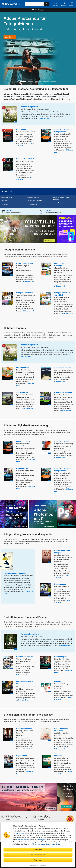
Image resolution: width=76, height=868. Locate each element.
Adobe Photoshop (61, 441)
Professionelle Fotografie (34, 201)
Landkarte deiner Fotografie (15, 573)
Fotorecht (58, 756)
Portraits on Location (25, 657)
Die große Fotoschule (25, 263)
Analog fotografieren (62, 368)
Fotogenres (4, 204)
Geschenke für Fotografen (61, 203)
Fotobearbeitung (32, 204)
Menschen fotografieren (30, 634)
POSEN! (57, 682)
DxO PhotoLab (22, 468)
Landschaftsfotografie (63, 393)
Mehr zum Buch (45, 118)
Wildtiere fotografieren (29, 107)
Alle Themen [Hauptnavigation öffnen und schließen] (39, 10)
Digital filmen (21, 756)
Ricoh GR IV (21, 129)
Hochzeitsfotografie (24, 728)
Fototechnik (4, 201)
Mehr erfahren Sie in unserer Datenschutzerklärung (43, 844)
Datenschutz (43, 866)
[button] (23, 82)
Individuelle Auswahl (38, 855)
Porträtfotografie (61, 657)
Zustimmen (20, 833)
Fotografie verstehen (24, 293)
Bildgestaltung (60, 584)
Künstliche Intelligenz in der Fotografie (61, 198)
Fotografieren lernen (7, 197)
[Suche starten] (46, 4)
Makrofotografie (23, 368)
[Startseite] (11, 4)
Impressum (33, 866)
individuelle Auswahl (23, 840)
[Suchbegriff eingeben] (34, 4)
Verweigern (41, 840)
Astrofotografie (22, 393)
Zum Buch (9, 37)
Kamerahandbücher (33, 197)
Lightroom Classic (24, 441)
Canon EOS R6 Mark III (25, 159)
